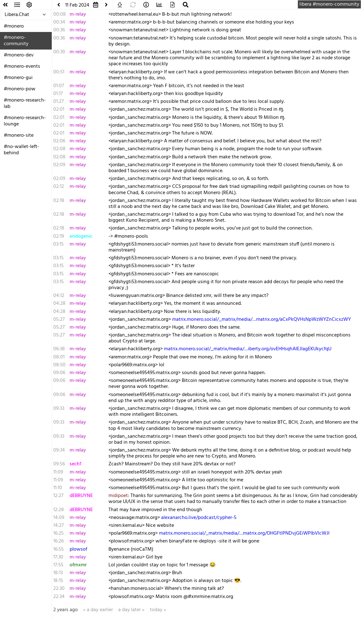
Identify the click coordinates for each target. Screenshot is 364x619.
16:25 (58, 533)
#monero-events (22, 66)
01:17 (58, 94)
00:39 (59, 52)
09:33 (59, 409)
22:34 (59, 597)
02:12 (59, 187)
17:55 (58, 565)
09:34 (59, 450)
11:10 (58, 488)
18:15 (58, 581)
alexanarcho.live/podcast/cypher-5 (199, 518)
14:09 (59, 518)
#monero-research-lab (25, 103)
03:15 (58, 244)
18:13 (58, 573)
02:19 (59, 236)
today (156, 610)
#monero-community (16, 41)
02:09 (59, 165)
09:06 (59, 373)
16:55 (58, 549)
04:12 (59, 296)
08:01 (59, 357)
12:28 (59, 510)
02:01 (59, 109)
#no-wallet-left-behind (21, 150)
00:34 (59, 22)
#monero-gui (18, 78)
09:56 (59, 464)
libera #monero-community (329, 4)
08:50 (59, 365)
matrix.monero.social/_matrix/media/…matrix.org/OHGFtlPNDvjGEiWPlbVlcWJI (244, 533)
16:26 (58, 541)
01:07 (59, 86)
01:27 (58, 102)
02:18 (59, 201)
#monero (14, 26)
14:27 (58, 526)
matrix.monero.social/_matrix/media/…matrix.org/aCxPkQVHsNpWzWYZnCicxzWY (261, 320)
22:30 (59, 589)
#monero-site (19, 135)
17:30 (58, 557)
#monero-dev (19, 55)
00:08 (60, 14)
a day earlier (100, 610)
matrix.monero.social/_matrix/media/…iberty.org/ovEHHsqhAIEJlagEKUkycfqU (248, 349)
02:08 (59, 149)
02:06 (59, 141)
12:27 (58, 496)
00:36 (59, 30)
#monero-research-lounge (25, 121)
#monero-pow (20, 89)
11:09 (58, 472)
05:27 (59, 320)
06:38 (59, 349)
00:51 (59, 72)
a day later (129, 610)
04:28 (59, 304)
